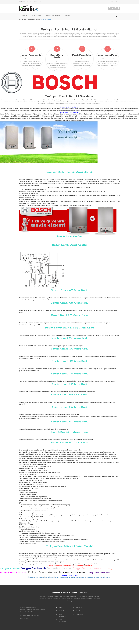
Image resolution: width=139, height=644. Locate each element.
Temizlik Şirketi (50, 577)
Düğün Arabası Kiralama (78, 577)
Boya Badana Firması (93, 577)
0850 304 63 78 (46, 19)
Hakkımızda (79, 607)
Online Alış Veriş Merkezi (63, 577)
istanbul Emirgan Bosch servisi (14, 573)
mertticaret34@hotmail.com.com (29, 615)
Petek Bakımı (79, 614)
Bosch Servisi (37, 16)
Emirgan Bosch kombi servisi (87, 568)
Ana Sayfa (24, 16)
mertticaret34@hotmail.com (36, 2)
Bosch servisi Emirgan (108, 569)
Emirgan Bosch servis (33, 568)
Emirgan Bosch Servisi (53, 16)
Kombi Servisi (40, 577)
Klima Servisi (31, 577)
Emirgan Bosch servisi (10, 568)
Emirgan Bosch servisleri (59, 568)
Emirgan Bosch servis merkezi (99, 573)
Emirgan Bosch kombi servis (75, 573)
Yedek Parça (79, 611)
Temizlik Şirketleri (105, 577)
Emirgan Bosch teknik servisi (45, 572)
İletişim (68, 16)
